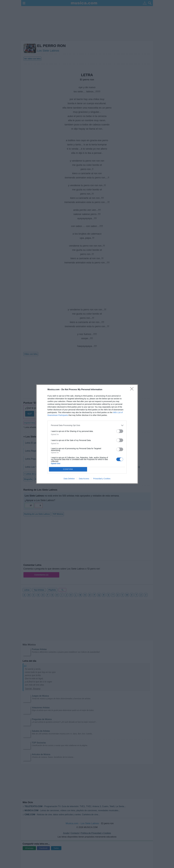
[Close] (133, 390)
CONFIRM (68, 469)
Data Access (84, 479)
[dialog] (87, 434)
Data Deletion (69, 479)
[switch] (120, 431)
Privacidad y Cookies (102, 479)
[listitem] (87, 425)
